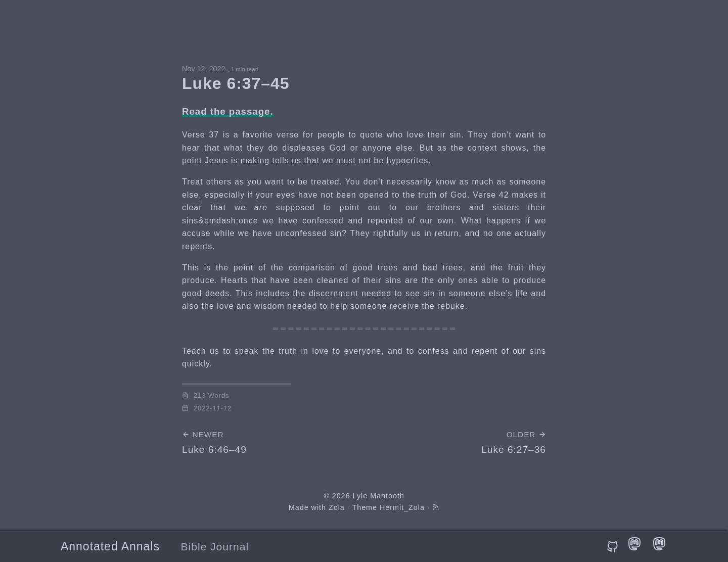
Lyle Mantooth (378, 496)
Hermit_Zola (402, 507)
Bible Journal (215, 547)
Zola (337, 507)
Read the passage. (228, 111)
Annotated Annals (110, 546)
